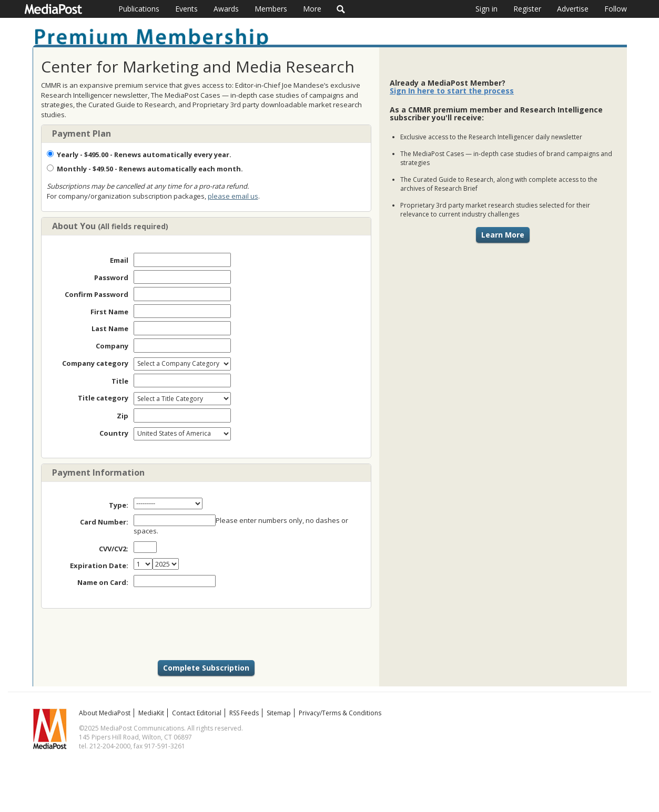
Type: (119, 505)
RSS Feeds (244, 713)
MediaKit (151, 713)
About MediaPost (105, 713)
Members (271, 9)
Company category (95, 363)
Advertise (573, 9)
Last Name (110, 328)
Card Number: (104, 522)
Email (119, 260)
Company (112, 346)
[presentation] (206, 634)
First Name (109, 312)
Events (186, 9)
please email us (233, 196)
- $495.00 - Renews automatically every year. (139, 155)
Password (111, 277)
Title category (103, 398)
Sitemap (279, 713)
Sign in (486, 9)
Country (114, 433)
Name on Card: (103, 582)
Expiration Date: (99, 566)
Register (527, 9)
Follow (616, 9)
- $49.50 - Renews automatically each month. (145, 169)
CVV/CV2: (114, 549)
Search (341, 9)
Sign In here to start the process (452, 91)
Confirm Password (97, 294)
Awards (226, 9)
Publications (139, 9)
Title (120, 381)
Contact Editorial (197, 713)
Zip (123, 416)
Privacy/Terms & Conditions (340, 713)
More (312, 9)
